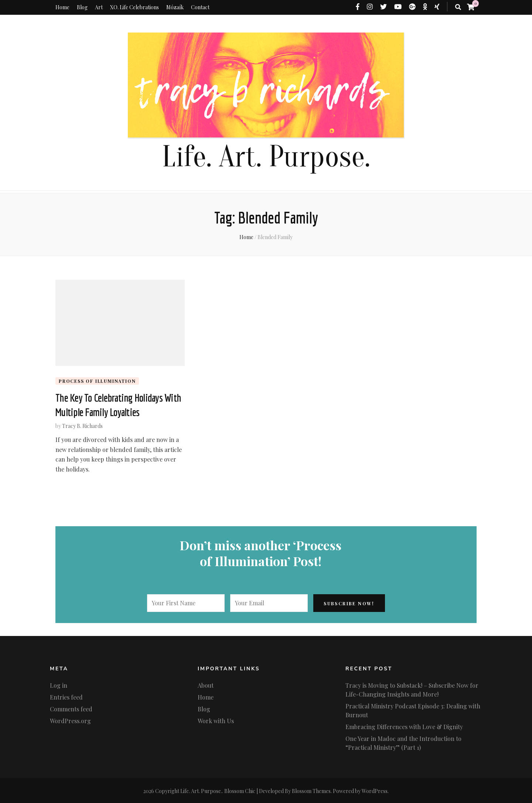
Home (62, 7)
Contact (200, 7)
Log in (59, 684)
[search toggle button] (458, 7)
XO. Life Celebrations (134, 7)
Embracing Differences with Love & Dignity (404, 726)
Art (99, 7)
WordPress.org (70, 720)
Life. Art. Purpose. (266, 157)
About (206, 684)
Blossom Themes (311, 790)
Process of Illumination (97, 381)
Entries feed (66, 696)
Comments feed (71, 708)
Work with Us (216, 720)
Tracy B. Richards (82, 425)
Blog (82, 7)
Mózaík (175, 7)
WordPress (375, 790)
